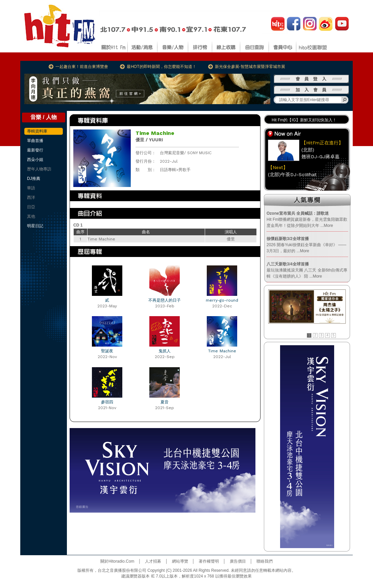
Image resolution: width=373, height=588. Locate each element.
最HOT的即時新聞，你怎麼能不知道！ (161, 67)
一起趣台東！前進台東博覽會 (82, 67)
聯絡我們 (265, 561)
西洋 (31, 197)
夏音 (165, 402)
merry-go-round (222, 300)
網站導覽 (180, 561)
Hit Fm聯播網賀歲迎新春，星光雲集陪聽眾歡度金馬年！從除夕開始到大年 (307, 219)
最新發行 (35, 150)
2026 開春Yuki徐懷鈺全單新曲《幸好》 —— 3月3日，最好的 (306, 245)
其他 (31, 216)
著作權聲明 (209, 561)
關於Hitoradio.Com (117, 561)
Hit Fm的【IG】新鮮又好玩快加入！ (304, 120)
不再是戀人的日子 (165, 300)
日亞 (31, 207)
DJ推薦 (34, 179)
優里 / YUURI (149, 140)
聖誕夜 (107, 351)
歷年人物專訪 (39, 169)
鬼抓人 (165, 351)
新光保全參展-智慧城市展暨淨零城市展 (250, 67)
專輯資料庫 (37, 131)
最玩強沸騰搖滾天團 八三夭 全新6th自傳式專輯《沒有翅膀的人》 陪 (307, 270)
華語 (31, 188)
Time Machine (222, 351)
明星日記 (35, 226)
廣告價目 (238, 561)
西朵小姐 (35, 160)
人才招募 (153, 561)
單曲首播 (35, 141)
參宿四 (107, 402)
